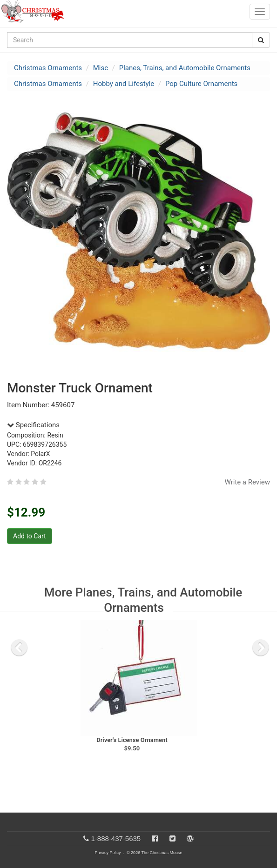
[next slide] (261, 648)
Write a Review (247, 482)
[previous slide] (19, 648)
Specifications (33, 425)
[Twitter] (172, 838)
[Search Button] (261, 40)
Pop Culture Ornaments (201, 84)
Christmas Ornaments (48, 68)
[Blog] (190, 838)
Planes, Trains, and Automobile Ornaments (185, 68)
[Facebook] (155, 838)
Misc (101, 68)
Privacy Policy (108, 853)
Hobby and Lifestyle (124, 84)
